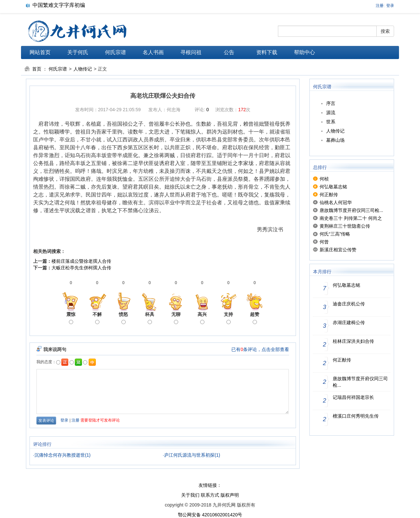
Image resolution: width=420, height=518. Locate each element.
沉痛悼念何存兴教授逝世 (60, 455)
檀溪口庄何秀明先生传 (356, 416)
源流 (331, 113)
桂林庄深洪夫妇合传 (353, 341)
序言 (331, 103)
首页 (37, 69)
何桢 (324, 179)
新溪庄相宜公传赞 (338, 250)
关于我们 (190, 495)
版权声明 (230, 495)
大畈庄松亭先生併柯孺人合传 (81, 268)
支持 (228, 318)
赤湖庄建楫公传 (349, 322)
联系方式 (210, 495)
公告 (229, 52)
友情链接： (210, 485)
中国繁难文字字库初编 (59, 5)
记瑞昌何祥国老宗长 (353, 397)
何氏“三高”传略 (335, 234)
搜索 (385, 31)
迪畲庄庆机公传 (349, 304)
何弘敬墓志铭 (333, 187)
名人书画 (153, 52)
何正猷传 (329, 195)
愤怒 (123, 318)
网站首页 (40, 52)
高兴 (202, 318)
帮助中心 (304, 52)
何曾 (324, 242)
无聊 (176, 318)
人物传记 (83, 69)
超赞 (255, 318)
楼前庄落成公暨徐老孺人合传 (81, 261)
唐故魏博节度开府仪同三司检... (351, 210)
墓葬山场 (335, 140)
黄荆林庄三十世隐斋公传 (345, 226)
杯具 (150, 318)
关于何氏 (78, 52)
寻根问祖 (191, 52)
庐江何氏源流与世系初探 (189, 455)
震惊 (71, 318)
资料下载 (267, 52)
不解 (97, 318)
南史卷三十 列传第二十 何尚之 (351, 218)
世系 (331, 122)
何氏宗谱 (115, 52)
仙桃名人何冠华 (336, 202)
